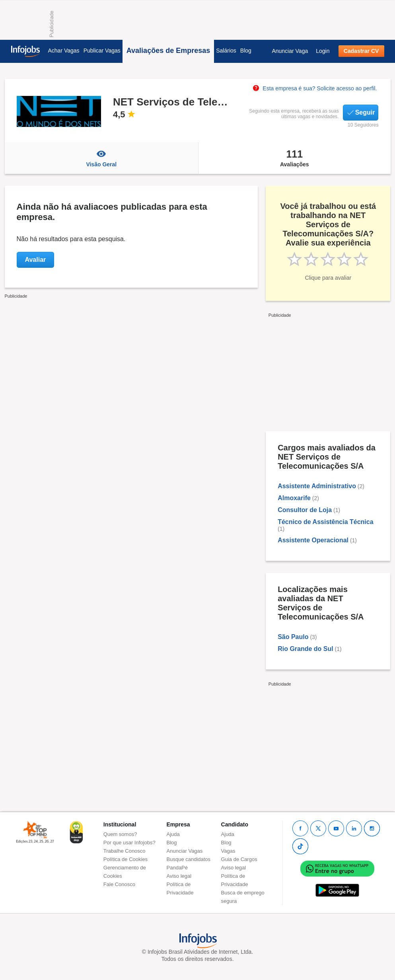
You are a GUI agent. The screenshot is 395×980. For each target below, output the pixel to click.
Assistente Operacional (313, 540)
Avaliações (294, 158)
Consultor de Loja (305, 510)
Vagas (228, 851)
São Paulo (293, 637)
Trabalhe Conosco (125, 851)
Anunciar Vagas (185, 851)
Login (323, 51)
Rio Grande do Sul (305, 649)
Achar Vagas (64, 51)
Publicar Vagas (102, 51)
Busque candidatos (189, 859)
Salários (226, 51)
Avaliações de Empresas (168, 51)
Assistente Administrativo (317, 486)
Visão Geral (102, 158)
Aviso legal (179, 876)
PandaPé (177, 868)
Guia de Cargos (239, 859)
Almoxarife (294, 498)
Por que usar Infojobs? (129, 843)
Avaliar (36, 260)
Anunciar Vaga (290, 51)
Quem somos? (120, 834)
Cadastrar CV (361, 51)
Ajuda (173, 834)
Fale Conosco (119, 884)
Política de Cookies (126, 859)
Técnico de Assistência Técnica (325, 522)
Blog (246, 51)
